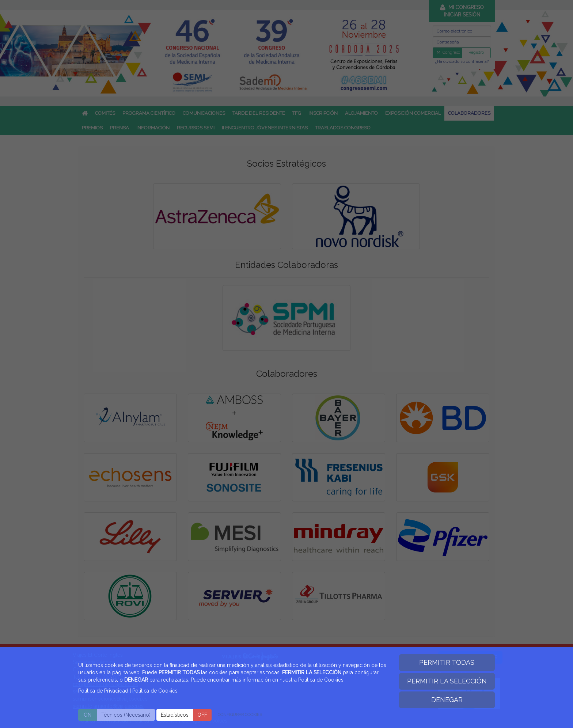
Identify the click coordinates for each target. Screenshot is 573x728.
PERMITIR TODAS (447, 662)
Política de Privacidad (103, 691)
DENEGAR (447, 700)
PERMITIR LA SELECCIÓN (447, 681)
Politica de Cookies (155, 691)
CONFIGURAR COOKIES (240, 715)
